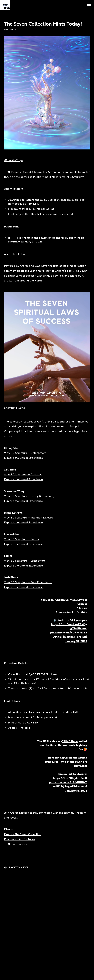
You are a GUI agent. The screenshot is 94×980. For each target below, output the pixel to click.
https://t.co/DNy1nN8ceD (70, 778)
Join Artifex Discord (17, 813)
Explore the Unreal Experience (23, 458)
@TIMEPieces (78, 628)
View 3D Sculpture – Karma (22, 539)
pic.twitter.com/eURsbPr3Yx (69, 632)
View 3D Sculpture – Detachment (26, 453)
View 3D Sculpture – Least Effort (25, 561)
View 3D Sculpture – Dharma (23, 474)
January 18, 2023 (76, 641)
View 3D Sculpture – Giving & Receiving (29, 496)
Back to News (15, 867)
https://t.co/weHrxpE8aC (68, 624)
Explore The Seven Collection (23, 834)
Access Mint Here (15, 254)
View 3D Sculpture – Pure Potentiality (28, 582)
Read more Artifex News (20, 839)
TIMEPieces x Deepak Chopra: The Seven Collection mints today (45, 172)
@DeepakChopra (54, 600)
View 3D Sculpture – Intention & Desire (29, 517)
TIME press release (16, 844)
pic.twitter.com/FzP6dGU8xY (68, 782)
